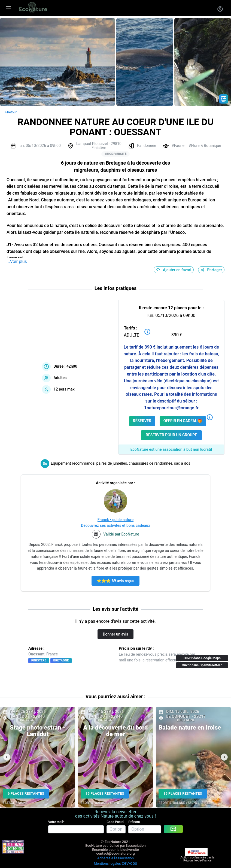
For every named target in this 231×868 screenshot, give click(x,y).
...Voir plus (17, 261)
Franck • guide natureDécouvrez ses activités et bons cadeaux (115, 523)
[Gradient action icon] (224, 99)
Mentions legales (107, 864)
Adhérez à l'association (115, 858)
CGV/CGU (130, 864)
